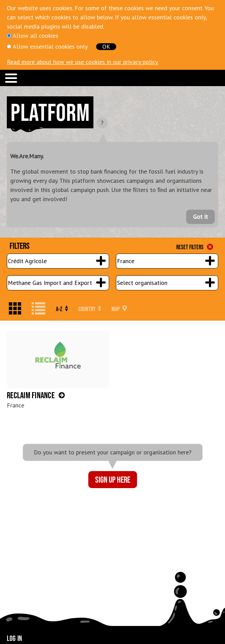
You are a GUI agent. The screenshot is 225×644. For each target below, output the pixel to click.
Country (90, 309)
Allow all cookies (35, 36)
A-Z (62, 309)
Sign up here (113, 479)
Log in (14, 638)
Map (119, 309)
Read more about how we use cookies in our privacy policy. (83, 62)
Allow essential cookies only (50, 46)
